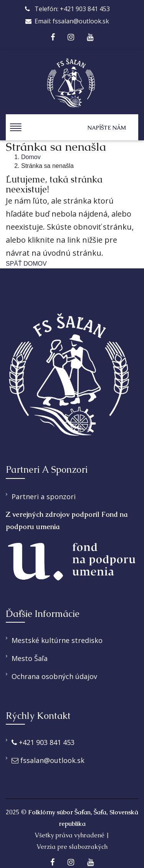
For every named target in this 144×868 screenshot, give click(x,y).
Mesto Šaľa (30, 658)
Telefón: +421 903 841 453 (67, 9)
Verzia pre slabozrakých (72, 847)
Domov (31, 157)
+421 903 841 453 (43, 742)
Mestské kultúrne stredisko (57, 640)
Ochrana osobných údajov (54, 676)
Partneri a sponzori (44, 496)
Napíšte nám (107, 128)
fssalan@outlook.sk (48, 760)
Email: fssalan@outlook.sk (67, 21)
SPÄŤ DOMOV (26, 264)
